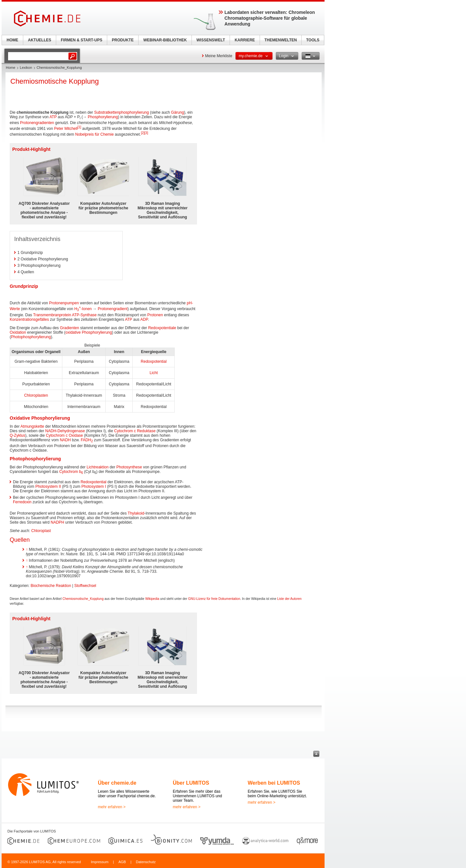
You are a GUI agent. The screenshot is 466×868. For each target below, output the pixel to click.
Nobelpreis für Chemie (94, 134)
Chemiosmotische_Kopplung (83, 599)
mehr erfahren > (112, 807)
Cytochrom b (71, 472)
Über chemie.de (117, 783)
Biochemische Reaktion (51, 586)
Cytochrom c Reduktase (135, 431)
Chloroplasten (36, 395)
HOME (13, 40)
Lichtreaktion (98, 467)
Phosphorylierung (103, 117)
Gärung (178, 112)
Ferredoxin (22, 502)
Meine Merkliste (219, 56)
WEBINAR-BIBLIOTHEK (165, 40)
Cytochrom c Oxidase (64, 435)
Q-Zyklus (17, 435)
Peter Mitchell (66, 129)
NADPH (57, 522)
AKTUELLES (40, 40)
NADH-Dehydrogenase (65, 431)
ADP (144, 319)
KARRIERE (245, 40)
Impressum (99, 862)
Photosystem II (48, 486)
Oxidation (18, 332)
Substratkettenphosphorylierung (121, 112)
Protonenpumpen (64, 303)
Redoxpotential (154, 361)
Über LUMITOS (191, 783)
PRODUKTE (123, 40)
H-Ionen (83, 309)
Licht (154, 373)
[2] (143, 133)
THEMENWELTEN (281, 40)
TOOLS (313, 40)
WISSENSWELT (211, 40)
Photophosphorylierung (31, 337)
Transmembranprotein (52, 315)
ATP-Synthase (84, 315)
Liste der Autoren (289, 599)
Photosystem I (94, 486)
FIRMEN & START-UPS (81, 40)
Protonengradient (113, 309)
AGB (122, 862)
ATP (53, 117)
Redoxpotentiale (162, 328)
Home (10, 68)
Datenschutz (146, 862)
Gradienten (69, 328)
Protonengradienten (37, 123)
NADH (65, 440)
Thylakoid (136, 513)
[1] (79, 127)
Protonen (155, 315)
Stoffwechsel (85, 586)
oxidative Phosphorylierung (89, 332)
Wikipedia (152, 599)
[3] (146, 133)
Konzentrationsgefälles (29, 319)
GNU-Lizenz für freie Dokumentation (214, 599)
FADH (87, 440)
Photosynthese (129, 467)
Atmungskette (32, 426)
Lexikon (26, 68)
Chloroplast (41, 531)
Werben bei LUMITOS (274, 783)
